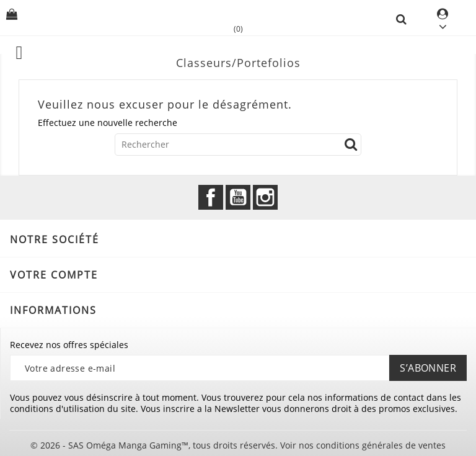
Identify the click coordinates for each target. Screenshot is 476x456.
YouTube (238, 197)
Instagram (265, 197)
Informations (53, 310)
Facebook (211, 197)
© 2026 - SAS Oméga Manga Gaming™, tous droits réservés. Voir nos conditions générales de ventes (238, 445)
